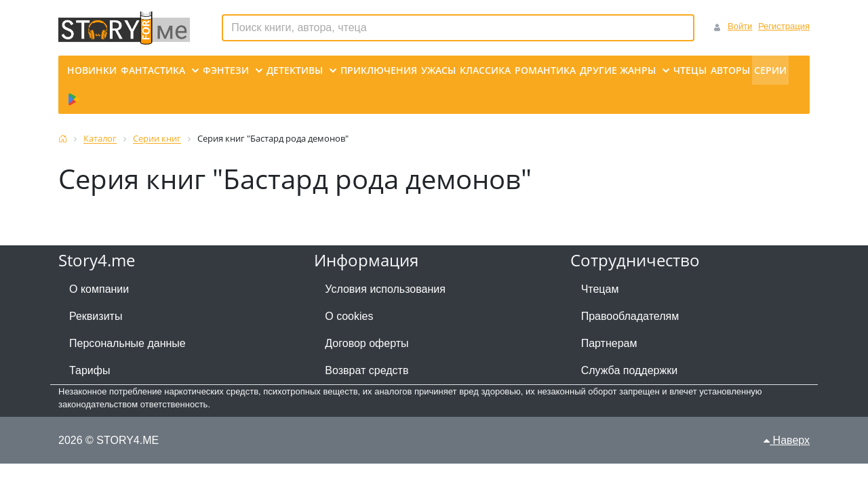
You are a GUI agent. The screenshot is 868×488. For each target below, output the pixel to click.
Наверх (787, 440)
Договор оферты (367, 343)
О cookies (349, 316)
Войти (740, 26)
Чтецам (600, 289)
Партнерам (609, 343)
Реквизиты (96, 316)
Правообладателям (630, 316)
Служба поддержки (629, 370)
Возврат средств (367, 370)
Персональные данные (127, 343)
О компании (99, 289)
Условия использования (385, 289)
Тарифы (90, 370)
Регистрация (784, 26)
